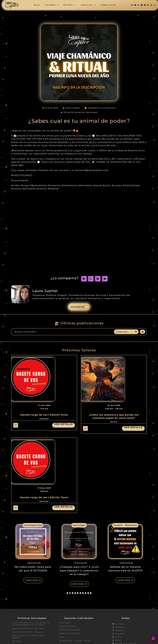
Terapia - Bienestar (125, 525)
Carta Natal (65, 623)
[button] (84, 279)
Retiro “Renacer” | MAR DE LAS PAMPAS (28, 637)
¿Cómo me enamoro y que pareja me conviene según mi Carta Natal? (31, 624)
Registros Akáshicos (69, 634)
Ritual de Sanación (74, 112)
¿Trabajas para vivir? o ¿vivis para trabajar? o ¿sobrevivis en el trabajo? (79, 571)
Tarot (62, 637)
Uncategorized (33, 525)
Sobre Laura (108, 5)
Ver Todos (17, 642)
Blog (37, 5)
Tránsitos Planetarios (70, 630)
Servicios (88, 5)
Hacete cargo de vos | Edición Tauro (44, 498)
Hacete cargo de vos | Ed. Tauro (28, 629)
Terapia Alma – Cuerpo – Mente (75, 641)
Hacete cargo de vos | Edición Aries (44, 415)
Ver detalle (64, 424)
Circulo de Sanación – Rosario (27, 632)
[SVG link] (12, 5)
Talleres (52, 5)
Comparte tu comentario (102, 108)
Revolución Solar (68, 626)
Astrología (92, 112)
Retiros (70, 5)
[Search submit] (143, 332)
